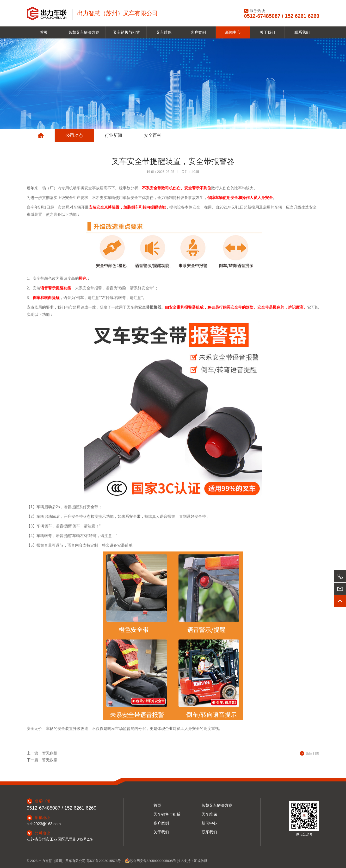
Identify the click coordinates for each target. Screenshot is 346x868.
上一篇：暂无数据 (42, 757)
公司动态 (74, 135)
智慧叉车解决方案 (84, 32)
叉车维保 (164, 32)
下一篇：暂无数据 (42, 764)
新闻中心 (233, 32)
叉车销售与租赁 (126, 32)
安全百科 (153, 135)
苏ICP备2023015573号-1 (106, 861)
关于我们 (267, 32)
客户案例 (198, 32)
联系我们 (302, 32)
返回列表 (313, 757)
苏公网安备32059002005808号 (151, 861)
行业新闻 (113, 135)
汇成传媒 (201, 861)
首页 (44, 32)
